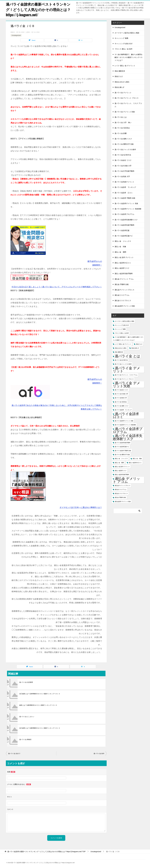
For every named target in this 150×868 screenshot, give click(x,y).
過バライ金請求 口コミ (124, 192)
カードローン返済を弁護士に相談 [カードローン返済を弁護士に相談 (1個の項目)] (125, 321)
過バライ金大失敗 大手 (123, 165)
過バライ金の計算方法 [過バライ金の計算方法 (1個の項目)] (121, 360)
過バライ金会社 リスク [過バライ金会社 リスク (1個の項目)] (121, 390)
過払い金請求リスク (122, 268)
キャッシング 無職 (121, 38)
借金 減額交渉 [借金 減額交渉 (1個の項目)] (119, 352)
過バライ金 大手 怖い (123, 122)
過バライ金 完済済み (122, 128)
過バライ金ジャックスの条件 (125, 149)
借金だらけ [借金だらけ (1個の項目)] (139, 344)
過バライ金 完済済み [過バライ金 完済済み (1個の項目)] (121, 402)
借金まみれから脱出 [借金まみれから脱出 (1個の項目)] (121, 348)
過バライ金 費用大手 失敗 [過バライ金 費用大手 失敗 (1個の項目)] (122, 454)
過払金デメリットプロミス (124, 290)
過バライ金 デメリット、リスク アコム (128, 105)
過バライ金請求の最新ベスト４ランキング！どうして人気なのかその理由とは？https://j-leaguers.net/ (38, 9)
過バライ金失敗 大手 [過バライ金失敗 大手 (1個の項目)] (121, 398)
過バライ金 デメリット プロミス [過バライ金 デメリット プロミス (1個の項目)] (124, 379)
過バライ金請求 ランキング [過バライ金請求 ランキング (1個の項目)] (123, 410)
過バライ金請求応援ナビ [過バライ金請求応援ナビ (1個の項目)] (122, 446)
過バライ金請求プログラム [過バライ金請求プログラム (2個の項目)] (128, 430)
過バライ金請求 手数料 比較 (125, 198)
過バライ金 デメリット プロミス (127, 98)
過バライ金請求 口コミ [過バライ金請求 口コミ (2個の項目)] (128, 415)
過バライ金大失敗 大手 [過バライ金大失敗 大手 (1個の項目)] (121, 394)
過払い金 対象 (120, 246)
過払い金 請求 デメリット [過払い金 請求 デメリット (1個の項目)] (122, 466)
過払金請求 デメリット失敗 (125, 306)
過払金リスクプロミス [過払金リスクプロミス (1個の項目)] (121, 493)
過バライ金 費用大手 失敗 (124, 144)
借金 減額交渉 (120, 71)
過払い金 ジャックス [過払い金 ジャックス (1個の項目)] (121, 458)
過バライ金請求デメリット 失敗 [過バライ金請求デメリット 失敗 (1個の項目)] (124, 421)
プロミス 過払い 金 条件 (124, 49)
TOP (46, 851)
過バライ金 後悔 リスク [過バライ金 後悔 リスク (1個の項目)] (122, 406)
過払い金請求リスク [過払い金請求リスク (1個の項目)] (121, 470)
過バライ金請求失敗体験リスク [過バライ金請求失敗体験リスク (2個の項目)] (128, 437)
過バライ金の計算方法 (123, 155)
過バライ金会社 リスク (123, 160)
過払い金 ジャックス (123, 241)
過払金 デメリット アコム (124, 279)
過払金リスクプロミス (123, 300)
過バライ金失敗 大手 (122, 176)
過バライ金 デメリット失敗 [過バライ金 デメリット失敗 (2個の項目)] (127, 384)
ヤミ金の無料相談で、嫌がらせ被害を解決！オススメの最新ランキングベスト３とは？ (129, 57)
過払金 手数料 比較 (122, 284)
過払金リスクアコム (122, 295)
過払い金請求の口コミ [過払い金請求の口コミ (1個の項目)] (135, 462)
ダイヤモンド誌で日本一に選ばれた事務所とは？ (81, 507)
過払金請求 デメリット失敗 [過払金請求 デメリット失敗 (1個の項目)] (123, 501)
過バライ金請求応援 (122, 230)
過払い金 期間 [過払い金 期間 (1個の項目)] (119, 462)
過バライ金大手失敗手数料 (124, 171)
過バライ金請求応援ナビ (124, 236)
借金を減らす (120, 87)
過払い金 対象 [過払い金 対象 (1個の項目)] (137, 458)
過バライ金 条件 (99, 753)
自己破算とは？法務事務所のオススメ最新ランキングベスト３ (40, 728)
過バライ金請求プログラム (124, 214)
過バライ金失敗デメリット (124, 182)
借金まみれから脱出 (122, 82)
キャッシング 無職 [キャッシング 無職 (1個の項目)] (120, 329)
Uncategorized (16, 35)
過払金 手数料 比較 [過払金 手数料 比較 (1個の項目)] (120, 497)
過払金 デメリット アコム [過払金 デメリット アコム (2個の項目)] (126, 480)
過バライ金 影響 (121, 133)
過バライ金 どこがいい (27, 716)
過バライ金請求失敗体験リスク (126, 219)
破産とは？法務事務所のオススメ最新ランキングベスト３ (38, 705)
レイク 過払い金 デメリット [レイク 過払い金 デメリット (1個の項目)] (123, 344)
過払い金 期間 (120, 252)
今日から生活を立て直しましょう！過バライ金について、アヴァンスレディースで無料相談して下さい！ (57, 287)
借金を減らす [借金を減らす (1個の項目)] (135, 348)
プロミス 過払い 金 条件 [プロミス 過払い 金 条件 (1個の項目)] (122, 333)
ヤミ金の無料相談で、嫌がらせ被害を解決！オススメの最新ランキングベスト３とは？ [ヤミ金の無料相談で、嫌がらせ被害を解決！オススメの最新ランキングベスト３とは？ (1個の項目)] (128, 338)
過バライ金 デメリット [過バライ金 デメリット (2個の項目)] (127, 369)
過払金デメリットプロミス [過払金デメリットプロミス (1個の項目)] (123, 485)
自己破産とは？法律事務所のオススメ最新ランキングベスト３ (40, 694)
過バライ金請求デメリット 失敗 (126, 203)
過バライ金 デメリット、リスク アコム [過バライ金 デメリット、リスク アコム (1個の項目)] (126, 375)
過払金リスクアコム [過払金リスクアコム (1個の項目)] (121, 489)
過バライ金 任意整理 (26, 682)
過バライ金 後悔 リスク (123, 139)
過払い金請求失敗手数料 (124, 273)
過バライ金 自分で (14, 753)
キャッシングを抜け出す (124, 43)
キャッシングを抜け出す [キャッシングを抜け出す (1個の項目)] (122, 325)
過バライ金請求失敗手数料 (124, 225)
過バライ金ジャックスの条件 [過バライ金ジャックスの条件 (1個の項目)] (123, 364)
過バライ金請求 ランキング (125, 187)
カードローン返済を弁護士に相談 (127, 33)
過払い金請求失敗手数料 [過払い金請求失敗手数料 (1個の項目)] (122, 474)
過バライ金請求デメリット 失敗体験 (128, 209)
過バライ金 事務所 (25, 739)
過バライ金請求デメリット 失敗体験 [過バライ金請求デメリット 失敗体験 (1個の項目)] (125, 425)
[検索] (128, 511)
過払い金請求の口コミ (123, 263)
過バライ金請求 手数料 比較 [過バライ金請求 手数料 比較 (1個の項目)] (123, 450)
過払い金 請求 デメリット (124, 257)
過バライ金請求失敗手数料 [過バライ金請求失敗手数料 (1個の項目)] (123, 442)
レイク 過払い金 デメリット (125, 66)
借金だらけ (119, 76)
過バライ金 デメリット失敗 (125, 112)
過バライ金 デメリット (123, 92)
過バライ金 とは (121, 117)
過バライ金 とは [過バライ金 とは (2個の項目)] (127, 356)
